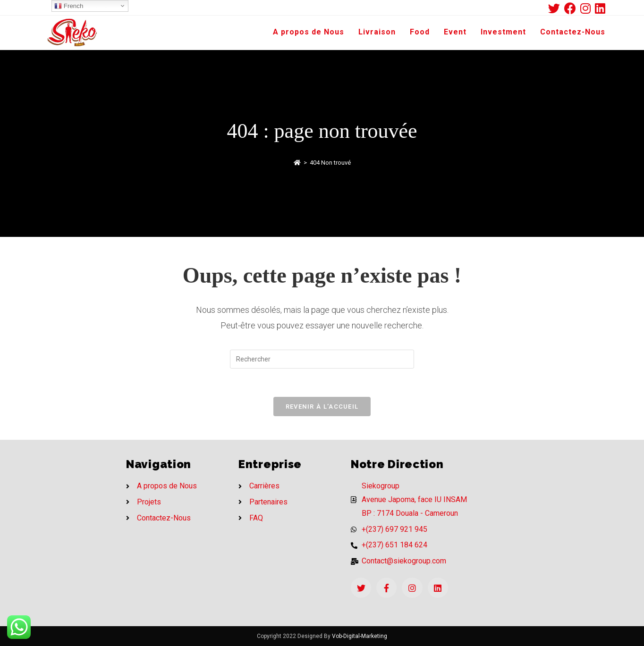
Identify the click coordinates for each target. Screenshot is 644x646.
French (69, 6)
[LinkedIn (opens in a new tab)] (600, 8)
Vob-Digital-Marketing (360, 636)
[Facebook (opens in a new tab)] (572, 8)
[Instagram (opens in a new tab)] (588, 8)
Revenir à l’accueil (322, 407)
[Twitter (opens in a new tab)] (556, 8)
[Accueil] (297, 163)
